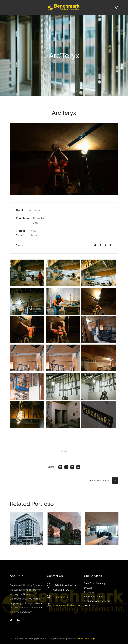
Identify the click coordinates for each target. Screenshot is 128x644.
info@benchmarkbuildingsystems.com (70, 605)
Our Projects (91, 605)
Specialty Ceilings (94, 597)
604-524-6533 (60, 597)
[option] (26, 530)
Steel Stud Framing (95, 583)
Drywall (88, 588)
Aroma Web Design (87, 639)
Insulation (90, 592)
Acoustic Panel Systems (97, 601)
